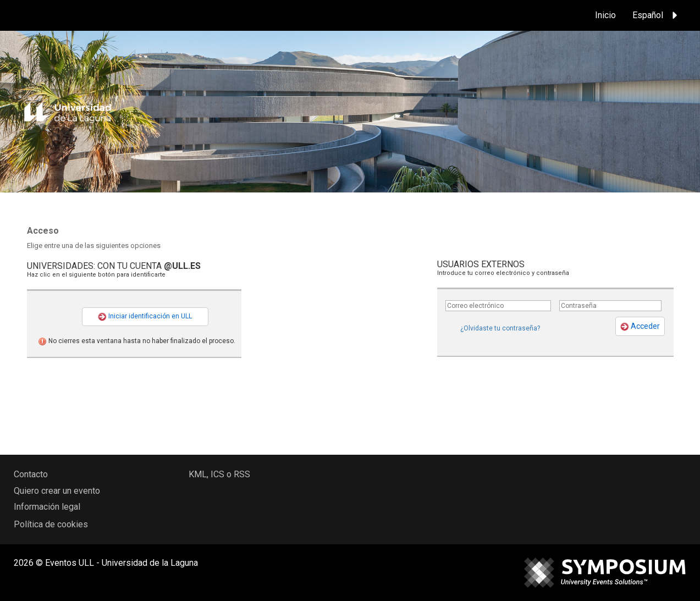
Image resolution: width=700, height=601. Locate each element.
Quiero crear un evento (57, 491)
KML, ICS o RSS (219, 474)
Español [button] (657, 15)
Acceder (640, 326)
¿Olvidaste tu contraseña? (500, 328)
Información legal (47, 507)
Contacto (31, 474)
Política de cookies (51, 524)
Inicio (605, 15)
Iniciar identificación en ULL (145, 317)
